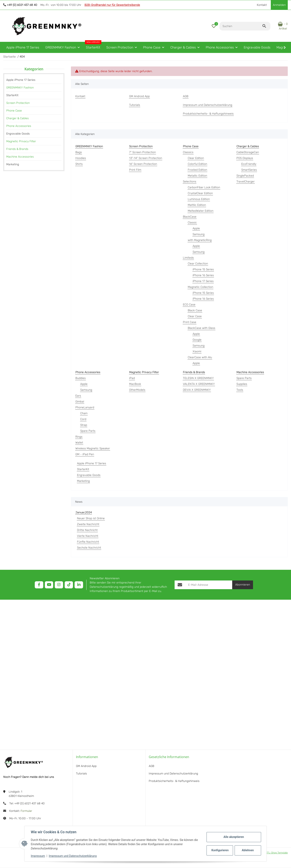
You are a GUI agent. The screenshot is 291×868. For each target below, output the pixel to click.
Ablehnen (248, 850)
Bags (79, 152)
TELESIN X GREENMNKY (198, 378)
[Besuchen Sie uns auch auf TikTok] (69, 585)
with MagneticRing (200, 240)
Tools (240, 390)
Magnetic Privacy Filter (21, 141)
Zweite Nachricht (88, 524)
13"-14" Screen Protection (146, 158)
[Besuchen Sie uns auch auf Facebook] (39, 585)
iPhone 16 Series (203, 275)
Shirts (79, 164)
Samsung (199, 234)
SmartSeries (249, 170)
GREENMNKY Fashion (20, 88)
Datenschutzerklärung (104, 587)
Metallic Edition (197, 176)
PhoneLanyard (85, 407)
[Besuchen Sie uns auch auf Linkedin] (79, 585)
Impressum (38, 856)
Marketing (83, 481)
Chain (84, 413)
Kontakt (262, 5)
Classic (192, 223)
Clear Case (195, 316)
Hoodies (81, 158)
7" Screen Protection (142, 152)
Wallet (79, 443)
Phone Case (14, 111)
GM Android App (86, 766)
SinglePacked (245, 176)
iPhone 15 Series (203, 269)
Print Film (135, 170)
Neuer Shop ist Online (91, 518)
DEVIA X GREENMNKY (197, 390)
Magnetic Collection (200, 287)
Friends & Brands (17, 149)
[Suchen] (241, 26)
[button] (214, 26)
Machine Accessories (20, 157)
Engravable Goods (89, 475)
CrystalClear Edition (200, 193)
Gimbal (80, 402)
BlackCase (190, 217)
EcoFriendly (249, 164)
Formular (26, 811)
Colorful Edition (197, 164)
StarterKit (83, 469)
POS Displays (245, 158)
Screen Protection (18, 103)
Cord (83, 419)
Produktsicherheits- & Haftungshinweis (174, 781)
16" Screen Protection (143, 164)
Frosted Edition (197, 170)
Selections (190, 182)
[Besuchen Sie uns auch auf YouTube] (49, 585)
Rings (79, 437)
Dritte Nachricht (87, 530)
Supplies (242, 384)
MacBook (135, 384)
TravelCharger (246, 182)
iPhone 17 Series (203, 281)
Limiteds (188, 258)
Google (197, 340)
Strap (84, 425)
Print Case (190, 322)
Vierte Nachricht (88, 536)
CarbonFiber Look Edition (204, 187)
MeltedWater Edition (201, 211)
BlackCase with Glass (201, 328)
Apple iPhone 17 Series (92, 463)
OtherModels (137, 390)
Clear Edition (196, 158)
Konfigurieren (220, 850)
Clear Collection (198, 264)
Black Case (195, 310)
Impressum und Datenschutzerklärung (73, 856)
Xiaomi (197, 351)
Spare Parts (88, 431)
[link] (34, 88)
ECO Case (189, 305)
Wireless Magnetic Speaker (93, 448)
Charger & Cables (17, 118)
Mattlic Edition (197, 205)
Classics (188, 152)
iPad (132, 378)
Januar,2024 (84, 512)
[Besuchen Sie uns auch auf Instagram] (59, 585)
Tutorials (81, 774)
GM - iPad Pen (85, 454)
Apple (196, 228)
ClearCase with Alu (200, 357)
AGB (151, 766)
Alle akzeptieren (234, 837)
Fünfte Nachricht (88, 542)
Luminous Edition (199, 199)
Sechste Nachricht (89, 548)
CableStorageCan (248, 152)
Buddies (81, 378)
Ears (78, 396)
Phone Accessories (19, 126)
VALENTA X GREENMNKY (199, 384)
